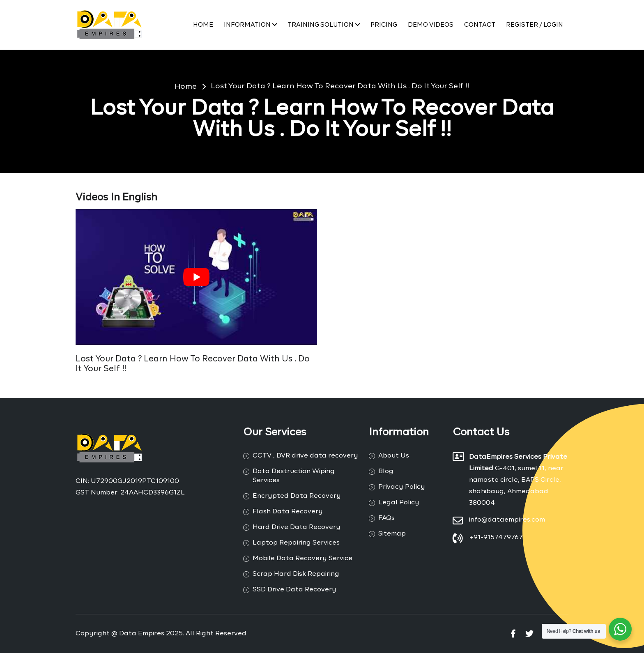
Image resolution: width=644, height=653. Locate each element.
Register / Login (535, 25)
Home (203, 25)
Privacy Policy (402, 487)
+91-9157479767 (496, 538)
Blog (386, 471)
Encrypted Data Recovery (297, 496)
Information (250, 25)
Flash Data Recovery (288, 512)
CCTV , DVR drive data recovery (305, 456)
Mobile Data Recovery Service (302, 559)
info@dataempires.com (507, 520)
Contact (480, 25)
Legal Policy (399, 503)
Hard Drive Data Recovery (297, 527)
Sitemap (392, 534)
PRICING (384, 25)
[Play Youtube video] (196, 277)
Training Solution (324, 25)
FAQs (386, 518)
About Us (394, 456)
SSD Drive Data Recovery (294, 590)
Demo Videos (431, 25)
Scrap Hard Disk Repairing (296, 574)
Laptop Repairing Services (296, 543)
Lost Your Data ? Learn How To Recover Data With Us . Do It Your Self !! (340, 86)
